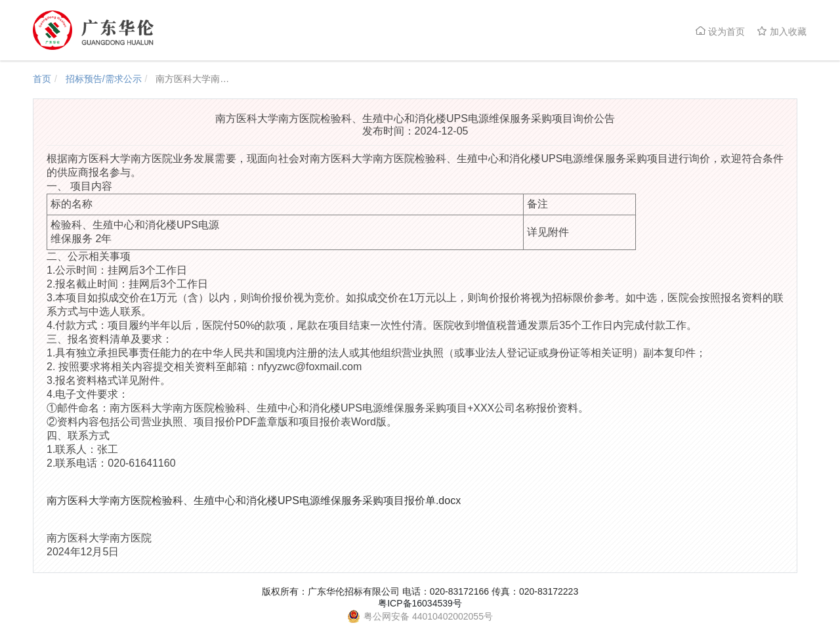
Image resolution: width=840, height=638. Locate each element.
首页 (42, 79)
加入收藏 (782, 31)
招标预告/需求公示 (104, 79)
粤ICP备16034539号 (420, 603)
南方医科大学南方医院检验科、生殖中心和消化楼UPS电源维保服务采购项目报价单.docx (254, 500)
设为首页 (720, 31)
